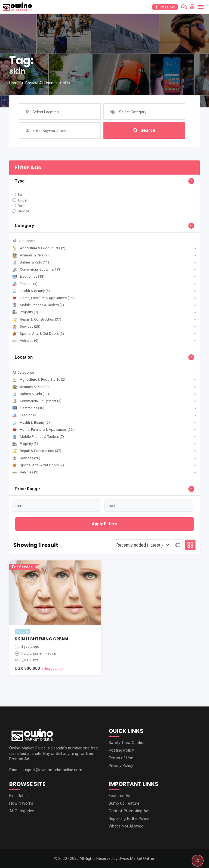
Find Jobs (18, 796)
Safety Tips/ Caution (127, 743)
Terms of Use (121, 758)
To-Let (23, 200)
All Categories (24, 241)
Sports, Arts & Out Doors (38, 334)
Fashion (25, 284)
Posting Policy (121, 750)
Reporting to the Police (129, 819)
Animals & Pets (31, 255)
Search (144, 130)
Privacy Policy (121, 765)
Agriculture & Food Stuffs (39, 248)
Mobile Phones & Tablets (38, 305)
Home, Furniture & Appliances (43, 298)
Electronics (28, 276)
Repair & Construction (37, 319)
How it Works (21, 803)
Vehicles (25, 341)
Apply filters (104, 524)
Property (25, 312)
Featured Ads (121, 796)
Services (26, 326)
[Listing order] (141, 545)
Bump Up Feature (124, 803)
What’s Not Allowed (126, 826)
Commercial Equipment (37, 269)
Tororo (27, 653)
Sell (21, 195)
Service (23, 211)
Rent (21, 206)
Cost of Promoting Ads (130, 811)
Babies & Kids (31, 262)
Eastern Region (44, 653)
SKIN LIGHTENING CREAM (41, 639)
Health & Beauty (31, 291)
